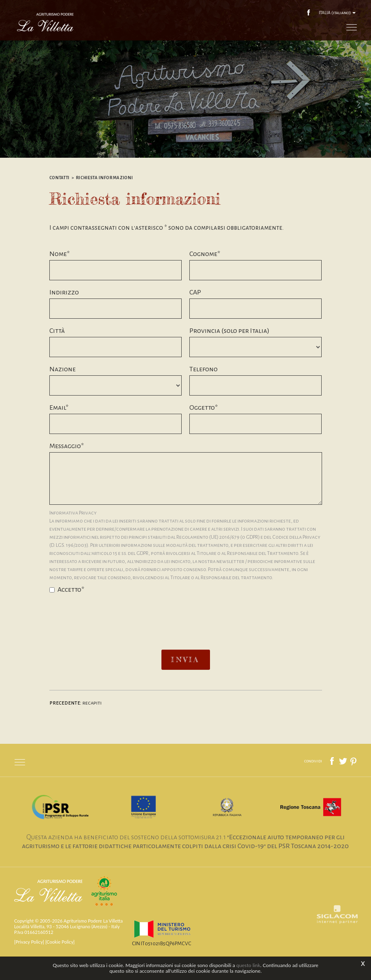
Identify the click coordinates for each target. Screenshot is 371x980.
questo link (248, 965)
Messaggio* (67, 470)
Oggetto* (204, 432)
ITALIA (336, 12)
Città (57, 355)
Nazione (63, 394)
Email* (59, 432)
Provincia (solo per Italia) (229, 355)
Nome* (59, 278)
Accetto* (67, 614)
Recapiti (93, 727)
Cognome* (205, 278)
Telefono (204, 394)
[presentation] (186, 638)
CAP (195, 317)
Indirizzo (64, 317)
